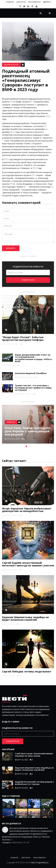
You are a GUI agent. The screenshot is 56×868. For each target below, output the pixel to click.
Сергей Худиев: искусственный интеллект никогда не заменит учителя (28, 564)
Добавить (11, 248)
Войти (47, 2)
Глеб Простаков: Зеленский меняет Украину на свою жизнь (34, 755)
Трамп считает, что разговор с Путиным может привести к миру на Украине (33, 388)
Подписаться (28, 280)
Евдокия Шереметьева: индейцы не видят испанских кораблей (25, 619)
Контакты (21, 2)
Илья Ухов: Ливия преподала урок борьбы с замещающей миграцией (28, 431)
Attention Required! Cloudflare (31, 373)
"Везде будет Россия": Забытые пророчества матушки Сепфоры (23, 339)
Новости (11, 422)
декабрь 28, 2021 (11, 65)
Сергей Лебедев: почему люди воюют (27, 671)
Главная (10, 2)
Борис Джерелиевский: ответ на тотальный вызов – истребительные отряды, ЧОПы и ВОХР (33, 358)
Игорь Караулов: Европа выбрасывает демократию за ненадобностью (27, 510)
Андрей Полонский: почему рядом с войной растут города (34, 783)
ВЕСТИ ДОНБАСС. (40, 862)
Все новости (34, 2)
